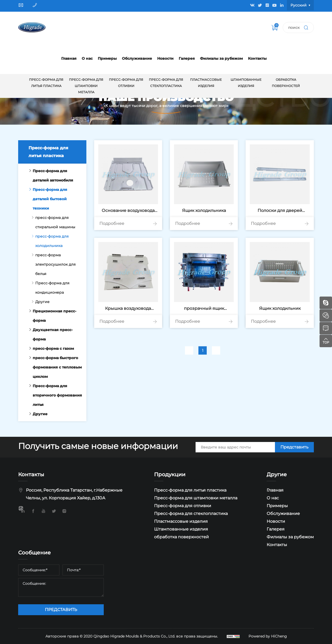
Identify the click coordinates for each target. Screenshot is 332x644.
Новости (165, 58)
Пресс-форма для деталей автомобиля (50, 176)
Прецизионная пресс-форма (51, 316)
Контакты (257, 58)
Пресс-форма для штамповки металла (86, 86)
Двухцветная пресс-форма (49, 334)
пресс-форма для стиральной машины (52, 222)
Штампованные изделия (246, 83)
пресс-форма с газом (50, 348)
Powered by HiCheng (268, 636)
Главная (69, 58)
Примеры (107, 58)
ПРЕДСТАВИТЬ (61, 610)
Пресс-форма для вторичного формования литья (54, 395)
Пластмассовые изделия (206, 83)
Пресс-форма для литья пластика (46, 83)
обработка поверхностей (286, 83)
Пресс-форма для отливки (126, 83)
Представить (294, 447)
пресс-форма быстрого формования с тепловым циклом (54, 367)
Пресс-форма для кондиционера (49, 288)
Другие (39, 302)
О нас (87, 58)
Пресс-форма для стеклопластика (166, 83)
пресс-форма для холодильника (49, 241)
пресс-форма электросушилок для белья (52, 264)
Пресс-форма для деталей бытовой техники (47, 199)
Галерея (187, 58)
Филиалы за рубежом (221, 58)
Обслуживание (137, 58)
